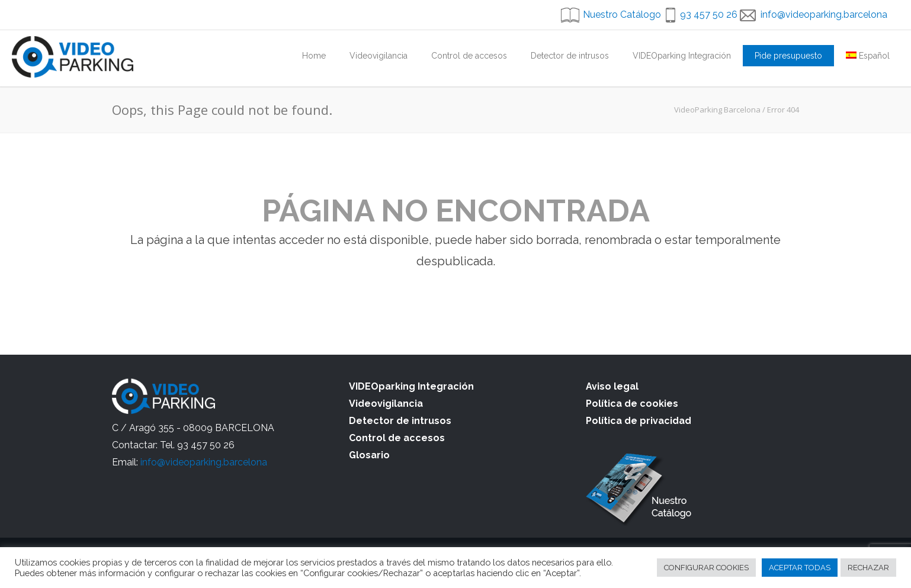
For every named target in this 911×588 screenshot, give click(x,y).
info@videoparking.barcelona (824, 15)
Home (314, 56)
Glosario (369, 455)
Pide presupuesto (788, 56)
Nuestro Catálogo (622, 15)
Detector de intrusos (570, 56)
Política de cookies (632, 404)
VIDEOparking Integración (682, 56)
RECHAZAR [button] (868, 568)
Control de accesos (469, 56)
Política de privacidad (639, 421)
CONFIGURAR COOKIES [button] (706, 568)
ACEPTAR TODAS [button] (800, 568)
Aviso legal (612, 386)
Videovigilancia (378, 56)
